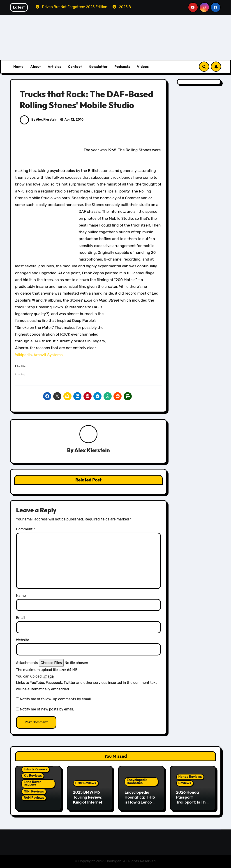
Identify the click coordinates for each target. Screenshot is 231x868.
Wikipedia (23, 355)
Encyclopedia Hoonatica (137, 782)
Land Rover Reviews (32, 784)
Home (18, 66)
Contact (75, 66)
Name (21, 596)
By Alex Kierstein (39, 120)
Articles (54, 66)
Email (21, 618)
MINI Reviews (34, 791)
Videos (143, 66)
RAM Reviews (34, 798)
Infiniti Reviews (35, 769)
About (36, 66)
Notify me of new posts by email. (47, 709)
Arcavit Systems (48, 355)
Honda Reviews (190, 777)
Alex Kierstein (92, 450)
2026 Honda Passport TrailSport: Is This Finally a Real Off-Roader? (192, 802)
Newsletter (98, 66)
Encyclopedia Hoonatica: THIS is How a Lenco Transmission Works (140, 802)
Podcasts (122, 66)
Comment (25, 529)
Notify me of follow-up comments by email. (56, 699)
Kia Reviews (33, 776)
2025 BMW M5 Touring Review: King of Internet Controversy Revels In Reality (88, 802)
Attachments (27, 663)
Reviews (185, 783)
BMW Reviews (86, 783)
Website (23, 640)
